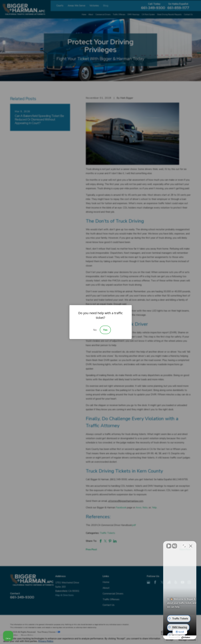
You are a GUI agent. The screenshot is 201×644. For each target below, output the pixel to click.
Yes (105, 330)
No (95, 330)
